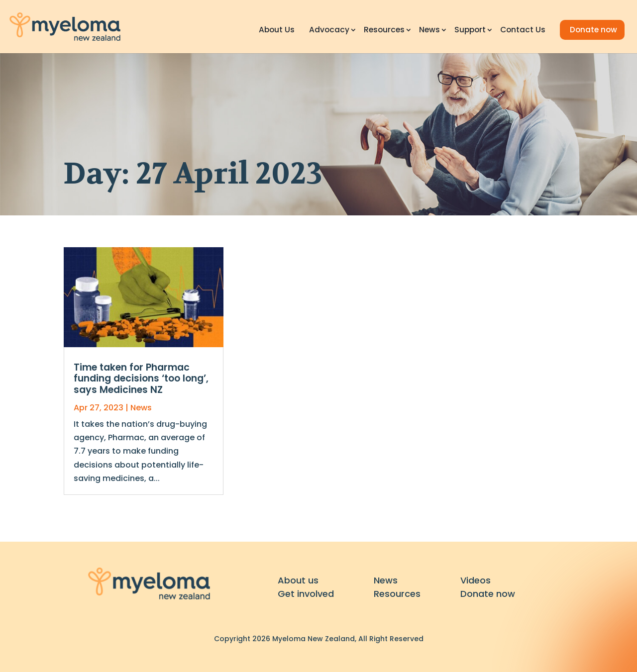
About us (298, 580)
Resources (384, 31)
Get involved (306, 594)
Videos (476, 580)
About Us (277, 31)
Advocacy (329, 31)
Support (470, 31)
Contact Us (523, 31)
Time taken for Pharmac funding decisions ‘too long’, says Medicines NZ (141, 379)
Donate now (593, 30)
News (429, 31)
